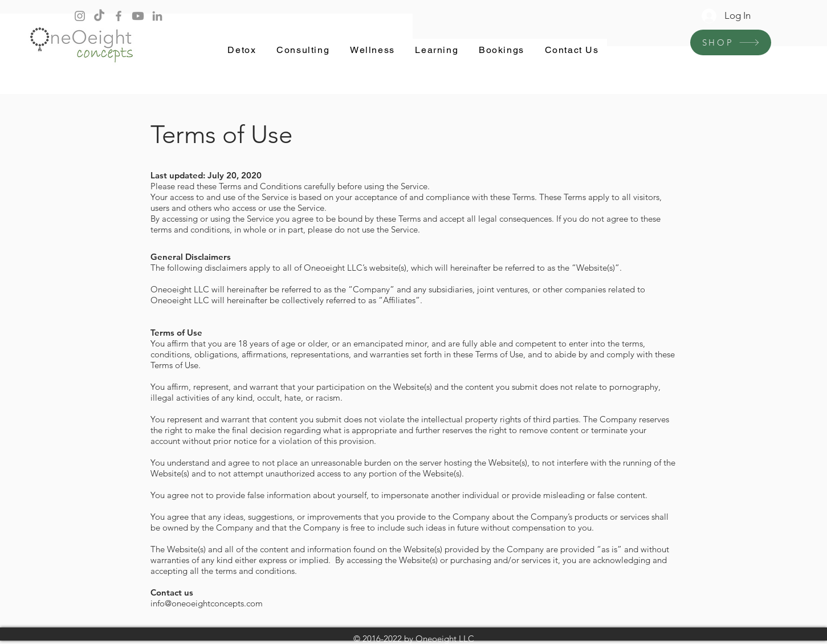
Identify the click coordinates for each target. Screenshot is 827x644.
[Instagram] (80, 16)
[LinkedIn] (157, 16)
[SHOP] (731, 42)
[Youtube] (138, 16)
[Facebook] (119, 16)
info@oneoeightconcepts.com (207, 603)
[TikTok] (99, 16)
